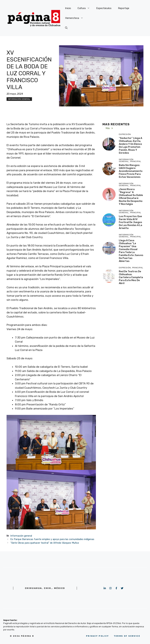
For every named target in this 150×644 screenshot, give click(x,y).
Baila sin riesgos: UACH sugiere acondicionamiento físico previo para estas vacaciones (131, 171)
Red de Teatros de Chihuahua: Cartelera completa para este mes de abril (131, 277)
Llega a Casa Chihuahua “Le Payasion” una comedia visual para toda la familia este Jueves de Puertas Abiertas (131, 251)
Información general (19, 99)
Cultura (85, 8)
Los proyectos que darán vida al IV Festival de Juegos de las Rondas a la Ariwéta (130, 222)
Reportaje (124, 8)
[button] (66, 28)
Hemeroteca (76, 18)
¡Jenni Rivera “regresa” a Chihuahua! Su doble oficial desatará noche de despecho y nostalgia (131, 197)
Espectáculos (104, 8)
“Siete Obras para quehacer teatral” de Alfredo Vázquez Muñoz (45, 543)
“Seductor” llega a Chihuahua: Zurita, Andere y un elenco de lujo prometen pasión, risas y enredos (130, 145)
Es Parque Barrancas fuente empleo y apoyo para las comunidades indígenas (52, 539)
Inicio (68, 8)
